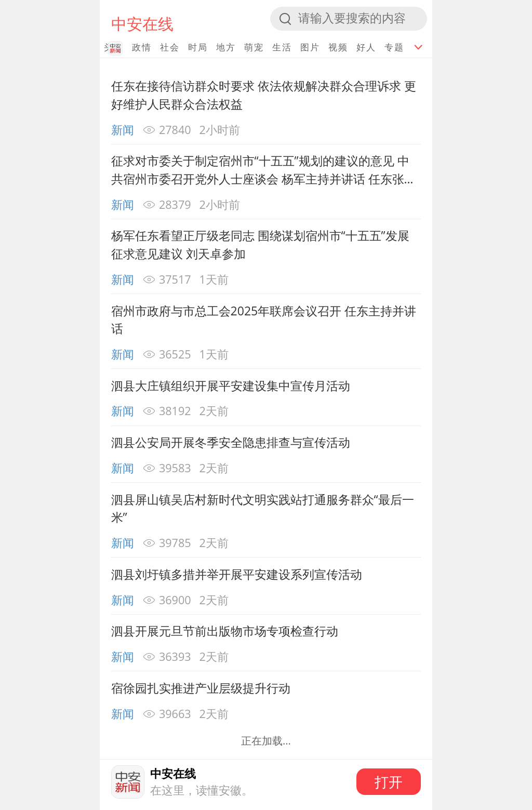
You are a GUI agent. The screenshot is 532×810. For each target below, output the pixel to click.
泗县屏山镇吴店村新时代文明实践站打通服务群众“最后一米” (263, 508)
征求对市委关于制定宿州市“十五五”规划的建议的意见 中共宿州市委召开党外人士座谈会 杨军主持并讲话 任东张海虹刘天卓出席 (264, 170)
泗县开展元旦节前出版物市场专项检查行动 (225, 631)
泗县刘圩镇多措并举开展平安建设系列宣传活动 (237, 574)
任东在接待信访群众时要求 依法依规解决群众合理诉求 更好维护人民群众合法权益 (264, 95)
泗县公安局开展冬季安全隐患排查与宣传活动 (231, 442)
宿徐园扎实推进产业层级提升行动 (201, 688)
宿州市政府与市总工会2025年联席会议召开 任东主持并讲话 (264, 320)
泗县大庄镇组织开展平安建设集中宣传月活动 (231, 386)
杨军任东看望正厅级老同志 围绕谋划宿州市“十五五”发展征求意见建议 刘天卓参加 (260, 244)
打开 (389, 782)
